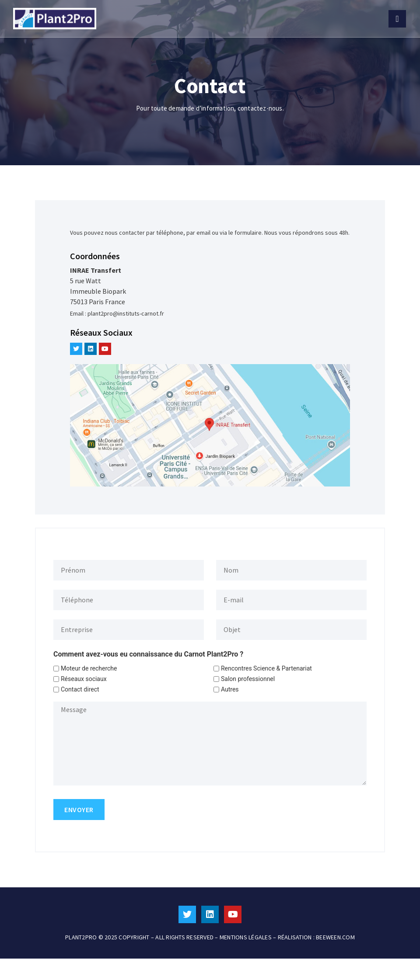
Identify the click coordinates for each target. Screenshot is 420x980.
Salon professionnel (248, 679)
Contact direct (80, 689)
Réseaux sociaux (84, 679)
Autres (230, 689)
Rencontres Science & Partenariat (266, 668)
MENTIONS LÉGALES (246, 937)
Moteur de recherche (89, 668)
